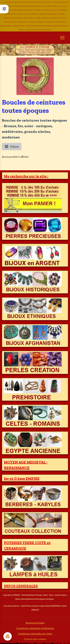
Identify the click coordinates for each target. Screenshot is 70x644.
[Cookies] (8, 636)
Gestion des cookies (35, 639)
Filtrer (12, 146)
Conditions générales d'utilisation (35, 628)
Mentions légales (35, 623)
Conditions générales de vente (35, 634)
